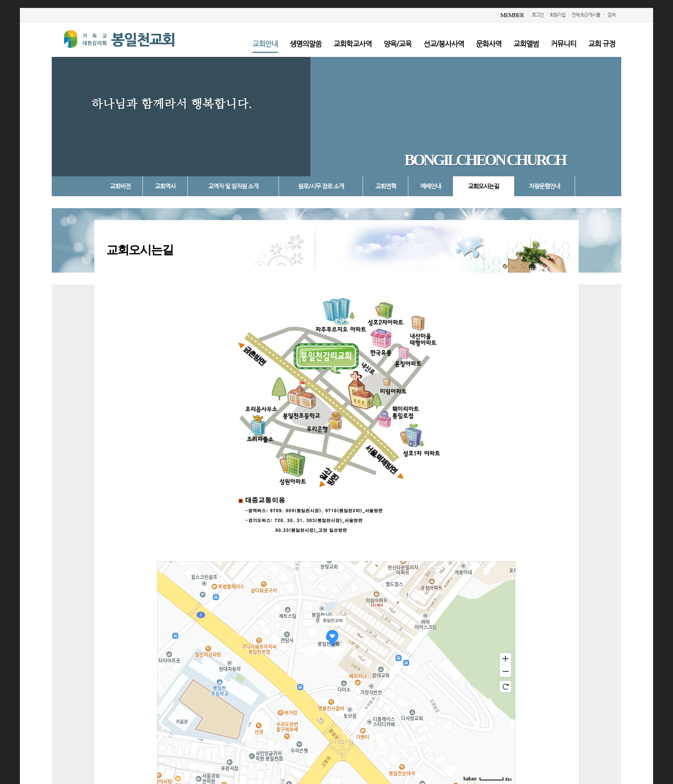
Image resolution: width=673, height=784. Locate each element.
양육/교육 (398, 44)
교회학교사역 (353, 44)
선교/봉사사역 (444, 44)
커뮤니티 (564, 44)
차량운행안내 (544, 186)
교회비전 (120, 186)
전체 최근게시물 (586, 15)
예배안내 (431, 186)
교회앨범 (526, 44)
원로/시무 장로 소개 (321, 186)
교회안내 (265, 44)
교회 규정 (602, 44)
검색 (611, 15)
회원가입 (558, 15)
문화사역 (489, 44)
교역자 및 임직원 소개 (233, 186)
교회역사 (165, 186)
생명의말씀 (306, 44)
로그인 (538, 15)
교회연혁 (386, 186)
